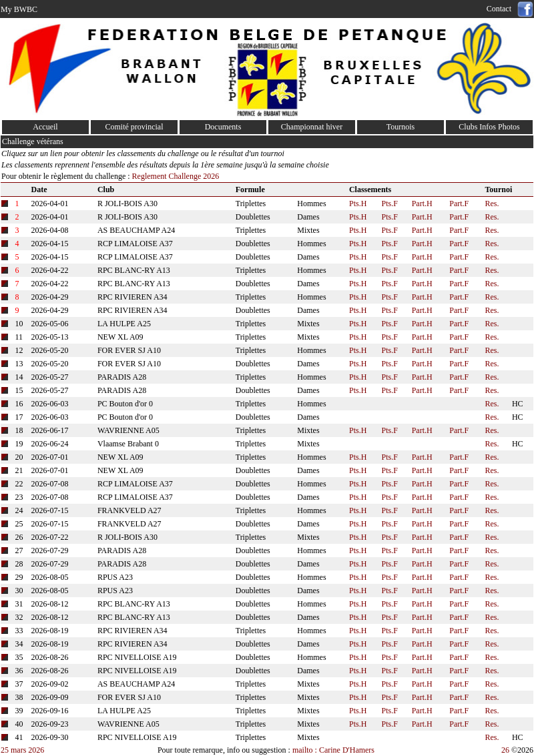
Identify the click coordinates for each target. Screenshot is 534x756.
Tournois (401, 127)
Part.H (422, 204)
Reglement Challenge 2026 (175, 176)
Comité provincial (135, 127)
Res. (492, 204)
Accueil (45, 127)
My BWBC (19, 9)
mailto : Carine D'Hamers (334, 750)
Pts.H (358, 204)
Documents (223, 127)
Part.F (459, 204)
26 (505, 750)
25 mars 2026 (22, 750)
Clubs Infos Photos (489, 127)
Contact (501, 9)
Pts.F (390, 204)
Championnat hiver (312, 127)
